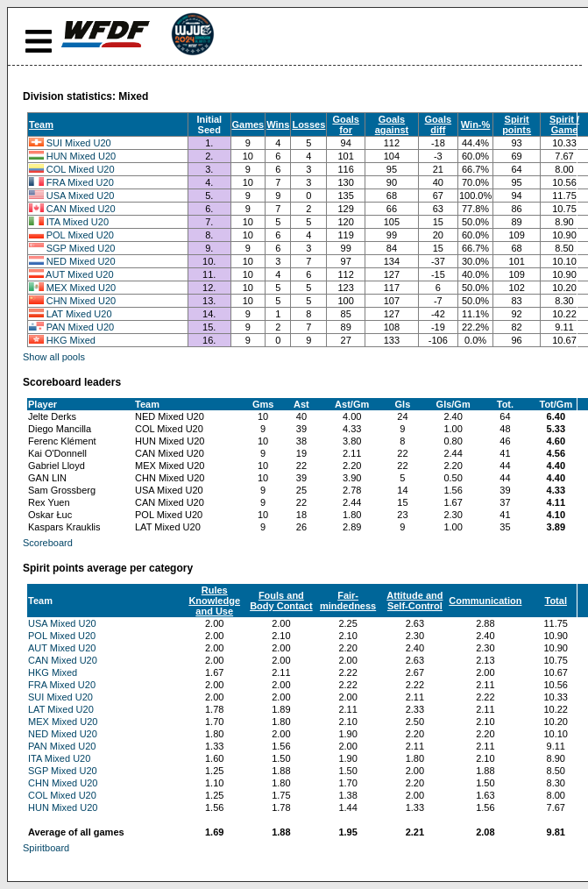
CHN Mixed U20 (81, 301)
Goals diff (439, 124)
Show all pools (54, 357)
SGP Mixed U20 (81, 248)
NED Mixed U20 (81, 261)
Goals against (392, 124)
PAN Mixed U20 (80, 327)
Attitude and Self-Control (414, 601)
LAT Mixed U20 (79, 314)
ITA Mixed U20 (78, 222)
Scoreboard (48, 543)
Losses (308, 124)
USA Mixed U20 (81, 196)
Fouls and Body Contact (281, 601)
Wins (278, 124)
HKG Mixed (71, 340)
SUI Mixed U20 (79, 143)
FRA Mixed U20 (80, 182)
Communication (485, 601)
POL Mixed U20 (80, 235)
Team (41, 124)
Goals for (346, 124)
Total (555, 601)
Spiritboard (46, 848)
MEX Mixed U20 (81, 288)
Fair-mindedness (348, 601)
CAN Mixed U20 (81, 209)
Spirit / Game (564, 124)
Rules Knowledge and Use (214, 601)
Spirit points (517, 124)
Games (248, 124)
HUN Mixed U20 (81, 156)
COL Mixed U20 (81, 169)
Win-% (476, 124)
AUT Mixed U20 (79, 274)
